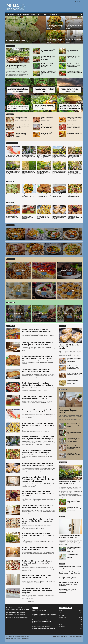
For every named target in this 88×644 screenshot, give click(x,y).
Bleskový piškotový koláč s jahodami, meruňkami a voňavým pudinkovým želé (12, 216)
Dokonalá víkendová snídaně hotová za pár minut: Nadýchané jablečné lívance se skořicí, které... (75, 217)
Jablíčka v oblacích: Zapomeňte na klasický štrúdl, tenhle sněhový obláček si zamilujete (59, 217)
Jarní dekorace (62, 627)
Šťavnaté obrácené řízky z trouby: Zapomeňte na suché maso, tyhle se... (48, 119)
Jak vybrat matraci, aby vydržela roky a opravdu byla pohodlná (74, 556)
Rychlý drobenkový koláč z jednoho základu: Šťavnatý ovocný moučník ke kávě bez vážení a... (38, 425)
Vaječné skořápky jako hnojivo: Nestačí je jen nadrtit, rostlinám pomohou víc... (48, 58)
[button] (81, 14)
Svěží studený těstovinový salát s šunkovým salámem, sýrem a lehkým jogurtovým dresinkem (38, 563)
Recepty (19, 14)
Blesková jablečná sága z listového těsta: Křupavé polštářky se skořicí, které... (74, 367)
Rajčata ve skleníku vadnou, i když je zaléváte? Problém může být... (74, 50)
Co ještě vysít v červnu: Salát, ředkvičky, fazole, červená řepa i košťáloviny (59, 157)
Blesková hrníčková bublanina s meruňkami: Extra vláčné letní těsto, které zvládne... (75, 119)
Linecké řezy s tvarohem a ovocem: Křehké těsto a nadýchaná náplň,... (73, 382)
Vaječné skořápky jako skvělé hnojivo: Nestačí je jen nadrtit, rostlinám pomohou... (16, 67)
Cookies (70, 637)
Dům (39, 14)
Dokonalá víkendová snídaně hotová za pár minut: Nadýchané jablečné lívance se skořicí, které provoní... (38, 493)
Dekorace (26, 14)
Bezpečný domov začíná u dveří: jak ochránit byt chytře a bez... (69, 537)
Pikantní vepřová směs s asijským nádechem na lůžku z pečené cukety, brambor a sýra (68, 591)
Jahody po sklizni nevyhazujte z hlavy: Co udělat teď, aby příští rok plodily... (44, 157)
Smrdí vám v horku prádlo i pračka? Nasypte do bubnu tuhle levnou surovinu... (74, 41)
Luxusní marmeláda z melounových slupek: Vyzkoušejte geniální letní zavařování (28, 217)
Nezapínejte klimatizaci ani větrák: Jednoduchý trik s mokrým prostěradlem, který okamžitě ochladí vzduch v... (39, 479)
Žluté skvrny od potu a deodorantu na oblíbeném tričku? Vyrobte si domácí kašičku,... (74, 27)
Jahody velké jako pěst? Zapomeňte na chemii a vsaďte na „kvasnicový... (74, 509)
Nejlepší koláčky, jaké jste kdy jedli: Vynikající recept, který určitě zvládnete (74, 360)
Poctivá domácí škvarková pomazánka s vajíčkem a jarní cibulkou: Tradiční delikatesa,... (22, 119)
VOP (62, 637)
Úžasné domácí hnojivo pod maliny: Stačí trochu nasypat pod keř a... (74, 501)
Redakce (54, 637)
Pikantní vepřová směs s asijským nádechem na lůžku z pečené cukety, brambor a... (55, 27)
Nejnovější (11, 14)
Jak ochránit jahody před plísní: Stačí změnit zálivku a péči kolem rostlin (44, 172)
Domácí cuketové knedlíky (17, 41)
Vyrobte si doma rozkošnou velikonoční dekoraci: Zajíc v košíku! (74, 425)
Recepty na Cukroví (63, 629)
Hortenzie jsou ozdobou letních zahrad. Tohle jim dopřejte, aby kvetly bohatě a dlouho (74, 173)
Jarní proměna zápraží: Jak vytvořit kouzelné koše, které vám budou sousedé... (74, 440)
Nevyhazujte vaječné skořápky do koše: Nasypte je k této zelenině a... (48, 50)
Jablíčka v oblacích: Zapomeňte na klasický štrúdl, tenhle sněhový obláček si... (70, 347)
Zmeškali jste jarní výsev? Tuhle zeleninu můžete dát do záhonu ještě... (48, 73)
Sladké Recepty (62, 613)
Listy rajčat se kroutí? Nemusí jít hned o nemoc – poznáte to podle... (59, 172)
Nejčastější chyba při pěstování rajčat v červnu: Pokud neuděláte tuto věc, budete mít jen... (38, 535)
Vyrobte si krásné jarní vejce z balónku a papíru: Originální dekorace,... (68, 411)
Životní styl (53, 14)
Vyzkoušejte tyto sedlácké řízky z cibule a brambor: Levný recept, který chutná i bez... (70, 573)
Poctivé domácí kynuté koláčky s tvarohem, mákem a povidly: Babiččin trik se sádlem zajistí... (37, 521)
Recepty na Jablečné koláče (65, 622)
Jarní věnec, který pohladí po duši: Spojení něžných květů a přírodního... (74, 432)
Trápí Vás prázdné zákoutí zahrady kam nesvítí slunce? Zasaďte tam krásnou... (74, 65)
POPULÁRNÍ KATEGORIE (65, 608)
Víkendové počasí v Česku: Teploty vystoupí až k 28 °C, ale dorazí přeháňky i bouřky (70, 90)
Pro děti (45, 14)
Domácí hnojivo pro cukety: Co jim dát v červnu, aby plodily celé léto (13, 172)
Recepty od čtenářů (63, 617)
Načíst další (31, 601)
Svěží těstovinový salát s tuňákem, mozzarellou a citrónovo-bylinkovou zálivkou (55, 41)
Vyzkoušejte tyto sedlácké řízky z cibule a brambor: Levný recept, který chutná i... (44, 195)
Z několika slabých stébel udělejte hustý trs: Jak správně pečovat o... (48, 65)
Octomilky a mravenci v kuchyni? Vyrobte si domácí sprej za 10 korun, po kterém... (70, 567)
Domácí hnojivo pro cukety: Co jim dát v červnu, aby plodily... (70, 482)
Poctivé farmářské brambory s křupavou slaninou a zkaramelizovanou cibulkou (75, 195)
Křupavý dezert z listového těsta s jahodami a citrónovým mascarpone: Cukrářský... (48, 126)
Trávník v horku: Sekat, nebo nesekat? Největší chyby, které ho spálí (29, 172)
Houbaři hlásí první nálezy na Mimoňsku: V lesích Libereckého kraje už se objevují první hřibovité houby (70, 107)
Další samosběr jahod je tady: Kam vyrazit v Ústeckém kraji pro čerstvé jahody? (44, 107)
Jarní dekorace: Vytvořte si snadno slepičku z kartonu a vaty (74, 455)
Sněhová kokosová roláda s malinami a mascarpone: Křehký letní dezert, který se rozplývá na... (37, 591)
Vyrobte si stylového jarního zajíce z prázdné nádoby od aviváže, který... (74, 447)
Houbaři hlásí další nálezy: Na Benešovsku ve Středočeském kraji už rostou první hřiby (18, 90)
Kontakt (66, 637)
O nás (59, 637)
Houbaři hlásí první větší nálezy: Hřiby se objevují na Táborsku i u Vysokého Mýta (44, 90)
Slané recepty (62, 615)
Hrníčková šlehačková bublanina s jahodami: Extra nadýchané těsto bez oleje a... (74, 126)
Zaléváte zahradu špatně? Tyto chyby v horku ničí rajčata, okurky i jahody (75, 157)
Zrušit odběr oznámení (78, 637)
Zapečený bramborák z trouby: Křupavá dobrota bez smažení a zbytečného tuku (59, 195)
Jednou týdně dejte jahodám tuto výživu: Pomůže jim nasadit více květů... (75, 73)
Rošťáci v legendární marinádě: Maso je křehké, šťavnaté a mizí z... (75, 133)
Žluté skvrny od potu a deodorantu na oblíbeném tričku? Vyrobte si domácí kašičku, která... (68, 584)
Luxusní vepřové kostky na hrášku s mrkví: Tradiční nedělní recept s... (47, 133)
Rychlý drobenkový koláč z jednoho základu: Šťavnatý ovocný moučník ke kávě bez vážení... (44, 217)
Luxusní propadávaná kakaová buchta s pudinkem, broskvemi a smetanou (22, 126)
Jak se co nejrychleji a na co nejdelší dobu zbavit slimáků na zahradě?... (13, 157)
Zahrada (33, 14)
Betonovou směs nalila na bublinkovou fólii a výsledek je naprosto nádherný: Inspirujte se (29, 157)
